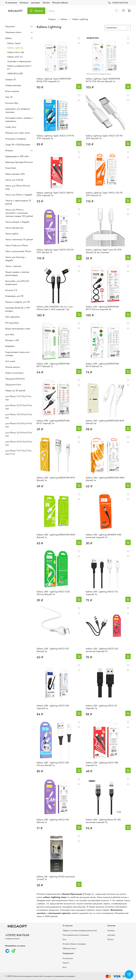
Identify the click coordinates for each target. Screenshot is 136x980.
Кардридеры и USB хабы (17, 156)
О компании (11, 3)
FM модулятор (12, 323)
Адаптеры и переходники (19, 61)
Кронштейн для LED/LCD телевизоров (17, 283)
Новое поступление (14, 373)
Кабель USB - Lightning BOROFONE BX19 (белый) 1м (56, 479)
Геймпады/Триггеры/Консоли (19, 162)
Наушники (10, 26)
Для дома (10, 361)
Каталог (36, 11)
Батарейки (10, 346)
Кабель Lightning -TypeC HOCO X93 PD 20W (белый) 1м (104, 194)
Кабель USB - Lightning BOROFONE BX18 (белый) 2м (105, 422)
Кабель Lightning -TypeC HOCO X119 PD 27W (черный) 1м (55, 137)
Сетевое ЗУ (11, 80)
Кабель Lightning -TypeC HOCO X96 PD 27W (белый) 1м (55, 251)
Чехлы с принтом (13, 266)
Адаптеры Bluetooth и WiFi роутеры (18, 309)
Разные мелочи (13, 367)
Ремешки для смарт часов (18, 133)
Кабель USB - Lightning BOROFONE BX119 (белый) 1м (102, 365)
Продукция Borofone (15, 379)
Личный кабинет (60, 3)
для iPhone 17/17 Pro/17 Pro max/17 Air (18, 452)
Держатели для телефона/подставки (18, 110)
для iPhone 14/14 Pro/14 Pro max (19, 425)
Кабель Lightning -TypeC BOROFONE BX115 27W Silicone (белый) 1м (103, 80)
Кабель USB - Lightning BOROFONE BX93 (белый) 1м (56, 536)
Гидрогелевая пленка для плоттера (17, 354)
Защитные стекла (13, 32)
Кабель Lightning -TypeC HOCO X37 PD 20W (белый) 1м (104, 137)
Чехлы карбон (12, 234)
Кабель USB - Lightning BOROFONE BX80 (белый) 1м (105, 479)
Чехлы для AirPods (14, 180)
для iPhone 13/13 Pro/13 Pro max (19, 416)
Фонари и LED (12, 340)
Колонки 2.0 (11, 290)
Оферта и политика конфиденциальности (80, 930)
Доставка (36, 3)
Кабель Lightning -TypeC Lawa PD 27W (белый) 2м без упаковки (104, 251)
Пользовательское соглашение (76, 935)
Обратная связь (69, 948)
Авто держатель (13, 317)
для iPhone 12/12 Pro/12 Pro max (19, 407)
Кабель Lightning (15, 48)
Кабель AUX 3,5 (15, 57)
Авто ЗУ (9, 97)
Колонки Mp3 (12, 103)
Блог (65, 939)
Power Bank (11, 168)
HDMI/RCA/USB (15, 74)
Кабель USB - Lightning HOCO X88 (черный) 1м (102, 764)
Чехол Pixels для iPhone (17, 245)
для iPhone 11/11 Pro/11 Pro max (18, 398)
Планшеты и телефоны (16, 139)
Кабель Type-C (14, 43)
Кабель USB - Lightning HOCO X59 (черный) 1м (53, 707)
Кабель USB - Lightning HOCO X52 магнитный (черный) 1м (102, 650)
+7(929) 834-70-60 (118, 3)
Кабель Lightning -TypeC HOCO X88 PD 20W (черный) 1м (55, 194)
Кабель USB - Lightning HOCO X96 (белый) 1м (53, 821)
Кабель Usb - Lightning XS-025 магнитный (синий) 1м (56, 878)
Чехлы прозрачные (14, 228)
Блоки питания (12, 91)
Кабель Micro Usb (16, 52)
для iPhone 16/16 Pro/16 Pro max (19, 443)
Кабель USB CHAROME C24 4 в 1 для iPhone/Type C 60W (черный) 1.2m (55, 308)
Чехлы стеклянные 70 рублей (19, 239)
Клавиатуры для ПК (14, 296)
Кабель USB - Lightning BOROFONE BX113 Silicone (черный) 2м (102, 308)
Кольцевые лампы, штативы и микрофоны (19, 119)
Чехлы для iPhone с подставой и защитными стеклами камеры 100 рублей (19, 213)
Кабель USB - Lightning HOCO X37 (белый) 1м (53, 650)
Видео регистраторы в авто (18, 329)
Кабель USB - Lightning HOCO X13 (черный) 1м (102, 593)
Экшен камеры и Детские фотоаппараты (17, 274)
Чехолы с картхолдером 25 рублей (18, 202)
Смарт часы (11, 127)
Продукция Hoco (13, 385)
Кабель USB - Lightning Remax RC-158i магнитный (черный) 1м (103, 821)
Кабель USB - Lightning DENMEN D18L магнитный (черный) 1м (104, 536)
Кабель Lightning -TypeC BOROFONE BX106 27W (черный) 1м (54, 80)
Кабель (64, 19)
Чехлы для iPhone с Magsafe (19, 195)
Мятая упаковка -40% (15, 174)
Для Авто (10, 334)
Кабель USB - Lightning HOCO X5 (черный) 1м (101, 707)
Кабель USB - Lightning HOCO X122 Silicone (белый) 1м (53, 593)
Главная (52, 19)
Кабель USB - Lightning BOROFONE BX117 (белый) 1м (53, 365)
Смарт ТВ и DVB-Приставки (18, 145)
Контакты (24, 3)
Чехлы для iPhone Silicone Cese (18, 187)
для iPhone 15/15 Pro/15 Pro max (19, 434)
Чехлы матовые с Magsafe (17, 222)
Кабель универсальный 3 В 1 (19, 67)
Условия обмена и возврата (74, 944)
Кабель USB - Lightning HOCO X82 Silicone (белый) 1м (53, 764)
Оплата (46, 3)
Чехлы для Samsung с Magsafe (16, 259)
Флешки (9, 150)
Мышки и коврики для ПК (18, 302)
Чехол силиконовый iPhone (18, 251)
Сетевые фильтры (13, 85)
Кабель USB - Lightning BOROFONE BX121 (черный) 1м (53, 422)
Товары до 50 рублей (15, 390)
